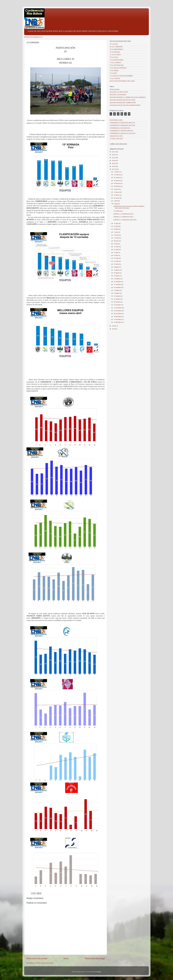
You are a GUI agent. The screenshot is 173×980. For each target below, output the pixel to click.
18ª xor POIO (114, 44)
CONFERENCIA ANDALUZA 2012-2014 (123, 133)
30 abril (116, 229)
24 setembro (118, 287)
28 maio (116, 241)
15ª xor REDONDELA (117, 49)
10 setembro (118, 282)
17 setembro (118, 284)
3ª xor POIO (113, 73)
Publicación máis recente (37, 958)
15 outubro (117, 296)
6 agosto (116, 267)
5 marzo (116, 189)
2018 (114, 326)
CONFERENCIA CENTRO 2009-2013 (121, 131)
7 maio (116, 232)
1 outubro (117, 290)
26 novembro (118, 313)
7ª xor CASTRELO (115, 63)
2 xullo (116, 252)
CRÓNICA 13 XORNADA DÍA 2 (124, 214)
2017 (114, 169)
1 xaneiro (117, 172)
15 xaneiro (117, 175)
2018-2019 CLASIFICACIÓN (119, 92)
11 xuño (116, 247)
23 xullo (116, 261)
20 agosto (117, 273)
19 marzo (117, 195)
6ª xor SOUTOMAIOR (117, 65)
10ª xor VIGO (114, 57)
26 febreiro (117, 186)
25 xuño (116, 249)
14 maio (116, 235)
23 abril (116, 226)
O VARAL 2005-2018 (116, 139)
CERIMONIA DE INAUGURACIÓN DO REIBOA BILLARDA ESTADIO (129, 207)
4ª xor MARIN (114, 70)
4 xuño (116, 244)
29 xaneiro (117, 180)
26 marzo (117, 198)
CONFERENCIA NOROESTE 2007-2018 (122, 125)
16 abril (116, 223)
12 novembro (118, 308)
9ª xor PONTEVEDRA (117, 60)
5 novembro (118, 305)
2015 (114, 163)
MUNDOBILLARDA (116, 120)
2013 (114, 158)
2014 (114, 160)
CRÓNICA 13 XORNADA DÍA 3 (124, 217)
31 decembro (118, 322)
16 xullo (116, 258)
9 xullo (116, 255)
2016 (114, 166)
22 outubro (117, 299)
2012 (114, 155)
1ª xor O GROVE (115, 78)
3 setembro (117, 279)
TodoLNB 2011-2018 (116, 136)
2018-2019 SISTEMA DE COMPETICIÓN (123, 103)
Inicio (66, 958)
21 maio (116, 238)
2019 (114, 329)
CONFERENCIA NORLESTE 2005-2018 (122, 123)
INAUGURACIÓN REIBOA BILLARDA (122, 81)
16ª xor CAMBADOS (116, 47)
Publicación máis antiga (95, 958)
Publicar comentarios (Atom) (44, 963)
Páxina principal (115, 89)
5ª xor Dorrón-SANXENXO (118, 68)
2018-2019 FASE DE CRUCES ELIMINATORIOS (125, 105)
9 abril (116, 204)
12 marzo (117, 192)
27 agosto (117, 276)
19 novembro (118, 311)
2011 (114, 152)
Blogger (99, 972)
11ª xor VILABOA (115, 55)
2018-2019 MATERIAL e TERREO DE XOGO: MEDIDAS (128, 97)
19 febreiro (117, 183)
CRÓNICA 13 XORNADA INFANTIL (125, 220)
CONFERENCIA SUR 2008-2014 (120, 128)
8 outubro (117, 293)
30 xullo (116, 264)
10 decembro (118, 316)
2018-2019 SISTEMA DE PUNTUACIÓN (122, 100)
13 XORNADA (118, 211)
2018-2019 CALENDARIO (118, 95)
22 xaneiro (117, 178)
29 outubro (117, 302)
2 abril (116, 201)
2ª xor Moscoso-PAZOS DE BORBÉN (121, 76)
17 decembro (118, 319)
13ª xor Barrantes (115, 52)
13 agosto (117, 270)
